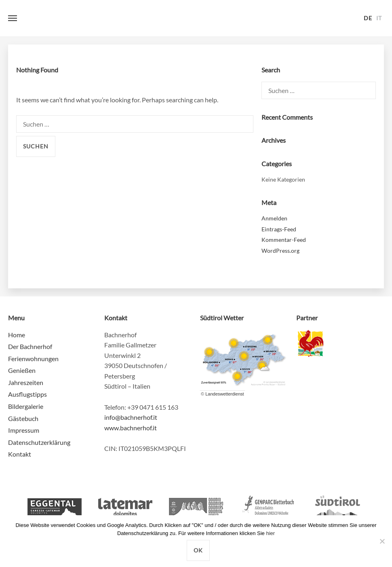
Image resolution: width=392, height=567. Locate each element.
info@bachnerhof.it (131, 417)
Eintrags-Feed (279, 229)
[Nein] (382, 541)
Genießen (22, 370)
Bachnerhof (196, 18)
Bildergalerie (26, 406)
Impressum (24, 430)
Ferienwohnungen (33, 359)
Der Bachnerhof (30, 346)
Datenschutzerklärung (39, 442)
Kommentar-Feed (284, 240)
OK (198, 550)
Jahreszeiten (26, 382)
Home (17, 335)
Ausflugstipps (27, 394)
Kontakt (20, 454)
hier (270, 533)
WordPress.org (280, 251)
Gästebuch (23, 418)
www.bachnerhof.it (131, 428)
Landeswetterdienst (224, 394)
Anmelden (274, 218)
